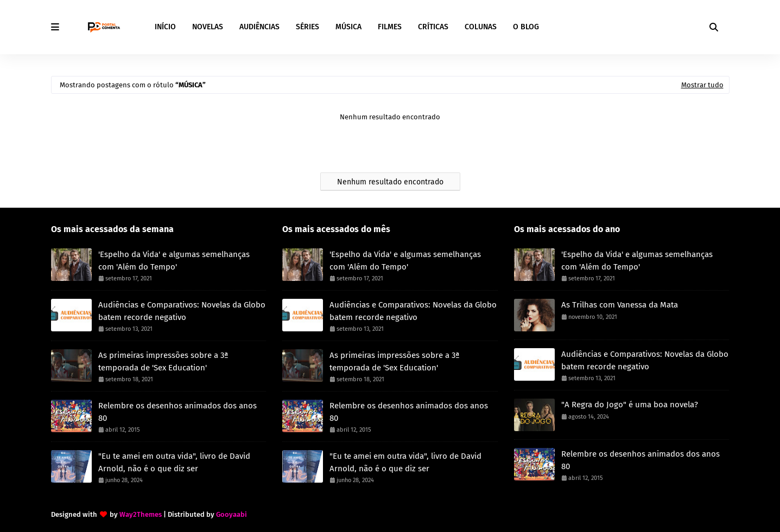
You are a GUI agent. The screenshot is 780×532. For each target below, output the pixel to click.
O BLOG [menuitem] (526, 27)
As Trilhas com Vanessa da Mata (620, 305)
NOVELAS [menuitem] (208, 27)
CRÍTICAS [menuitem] (433, 27)
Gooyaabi (232, 514)
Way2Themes (141, 514)
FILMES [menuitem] (390, 27)
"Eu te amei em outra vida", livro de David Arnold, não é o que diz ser (174, 462)
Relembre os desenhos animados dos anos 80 (177, 412)
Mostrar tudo (702, 85)
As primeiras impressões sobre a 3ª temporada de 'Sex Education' (163, 361)
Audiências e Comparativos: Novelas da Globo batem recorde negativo (182, 311)
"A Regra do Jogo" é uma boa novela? (630, 405)
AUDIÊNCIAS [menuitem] (259, 27)
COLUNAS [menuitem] (481, 27)
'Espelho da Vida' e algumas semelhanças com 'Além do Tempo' (174, 261)
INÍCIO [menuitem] (165, 27)
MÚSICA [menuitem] (348, 27)
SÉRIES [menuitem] (307, 27)
